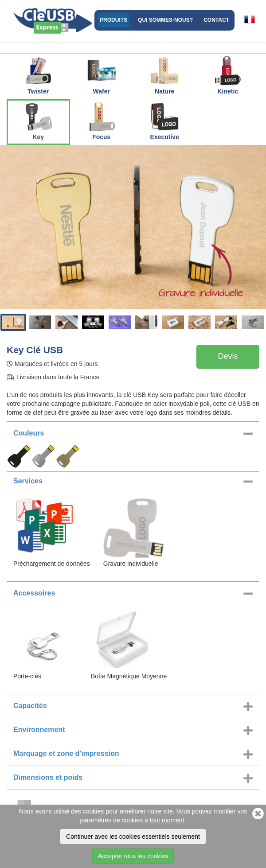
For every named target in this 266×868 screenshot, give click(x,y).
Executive (164, 121)
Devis (228, 356)
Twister (38, 75)
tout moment (167, 820)
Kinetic (228, 75)
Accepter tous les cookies (133, 856)
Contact (216, 20)
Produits (113, 20)
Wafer (102, 75)
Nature (164, 75)
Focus (102, 121)
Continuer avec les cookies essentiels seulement (133, 837)
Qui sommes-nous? (165, 20)
